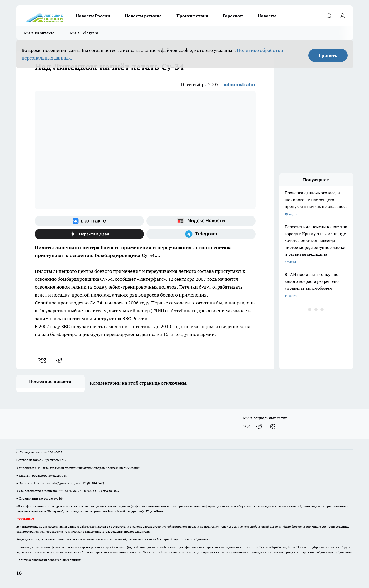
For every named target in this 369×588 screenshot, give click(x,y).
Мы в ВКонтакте (39, 33)
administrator (240, 84)
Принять (328, 55)
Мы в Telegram (84, 33)
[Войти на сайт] (342, 16)
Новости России (93, 16)
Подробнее (155, 511)
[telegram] (61, 360)
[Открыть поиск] (329, 16)
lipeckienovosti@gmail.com (54, 483)
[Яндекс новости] (201, 221)
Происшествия (192, 16)
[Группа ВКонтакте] (89, 221)
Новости (267, 16)
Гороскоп (233, 16)
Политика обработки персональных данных (49, 560)
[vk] (43, 360)
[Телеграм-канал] (201, 234)
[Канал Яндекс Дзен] (89, 234)
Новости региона (143, 16)
